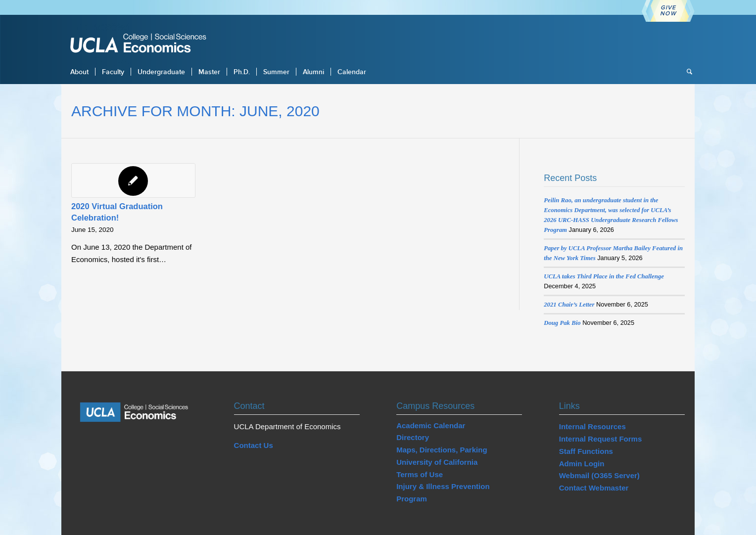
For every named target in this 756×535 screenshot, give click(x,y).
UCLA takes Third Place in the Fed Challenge (604, 276)
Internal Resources (592, 426)
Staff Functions (586, 451)
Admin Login (582, 464)
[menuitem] (79, 72)
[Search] (686, 72)
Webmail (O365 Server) (599, 475)
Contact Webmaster (594, 488)
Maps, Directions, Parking (442, 450)
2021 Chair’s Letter (569, 305)
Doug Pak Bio (562, 323)
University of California (437, 462)
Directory (413, 437)
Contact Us (254, 445)
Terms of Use (420, 474)
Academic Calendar (431, 425)
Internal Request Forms (601, 439)
